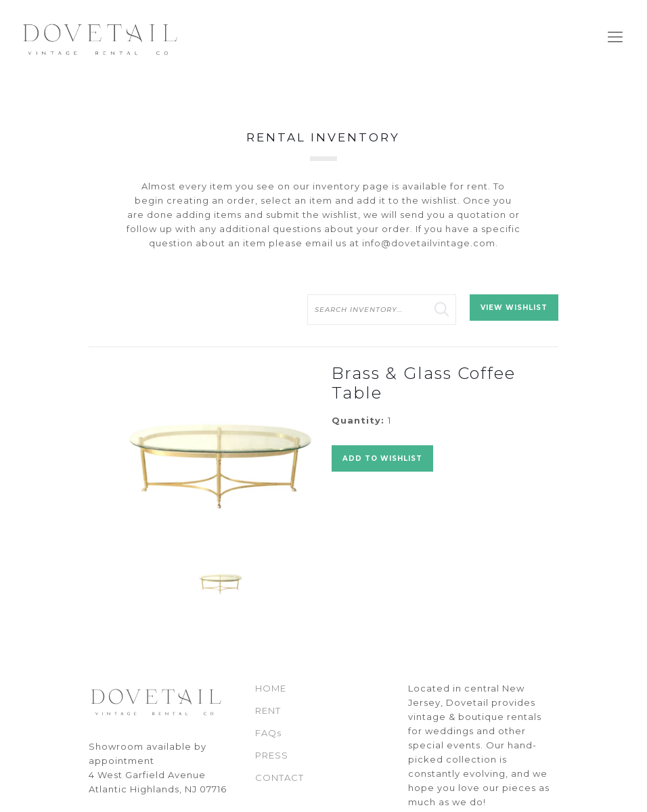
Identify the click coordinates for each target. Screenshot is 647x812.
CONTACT (280, 777)
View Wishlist (514, 308)
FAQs (268, 733)
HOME (271, 688)
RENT (268, 710)
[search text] (382, 310)
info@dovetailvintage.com (429, 243)
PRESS (272, 755)
